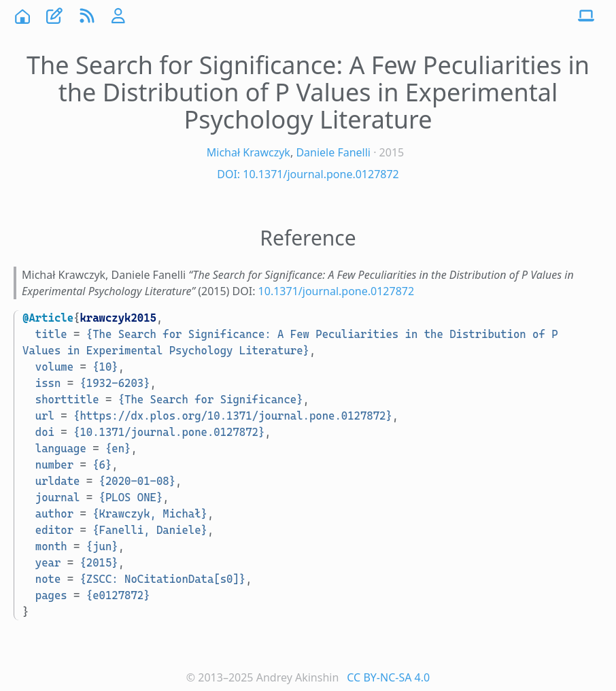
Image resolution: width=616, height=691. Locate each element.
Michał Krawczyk (249, 152)
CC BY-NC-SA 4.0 (388, 677)
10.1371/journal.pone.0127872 (337, 291)
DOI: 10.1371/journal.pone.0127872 (308, 174)
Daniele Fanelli (333, 152)
